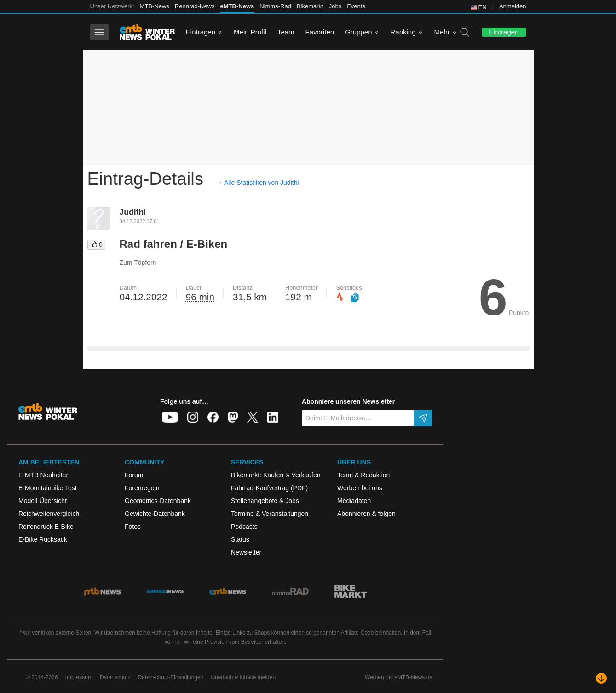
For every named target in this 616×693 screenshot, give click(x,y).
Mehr (442, 32)
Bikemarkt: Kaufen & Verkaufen (276, 475)
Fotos (133, 527)
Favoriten (320, 32)
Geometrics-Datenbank (158, 501)
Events (356, 6)
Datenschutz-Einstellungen (171, 677)
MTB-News (155, 6)
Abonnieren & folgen (366, 514)
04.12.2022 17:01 (140, 221)
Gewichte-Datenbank (155, 514)
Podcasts (244, 527)
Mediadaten (354, 501)
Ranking (403, 32)
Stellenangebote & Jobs (265, 501)
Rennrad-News (195, 6)
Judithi (133, 212)
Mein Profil (250, 32)
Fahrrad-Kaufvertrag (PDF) (269, 488)
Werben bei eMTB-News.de (399, 677)
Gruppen (358, 32)
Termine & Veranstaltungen (270, 514)
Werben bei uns (360, 488)
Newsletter (246, 552)
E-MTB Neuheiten (44, 475)
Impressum (79, 677)
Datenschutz (115, 677)
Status (240, 539)
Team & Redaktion (363, 475)
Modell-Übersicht (43, 501)
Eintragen (201, 32)
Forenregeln (142, 488)
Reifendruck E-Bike (46, 527)
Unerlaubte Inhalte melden (243, 677)
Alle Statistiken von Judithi (262, 183)
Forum (134, 475)
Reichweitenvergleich (49, 514)
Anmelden (513, 6)
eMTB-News (237, 6)
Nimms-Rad (275, 6)
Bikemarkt (310, 6)
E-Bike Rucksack (43, 539)
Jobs (335, 6)
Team (286, 32)
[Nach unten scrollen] (601, 678)
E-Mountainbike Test (48, 488)
